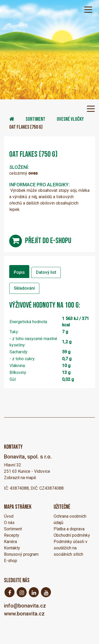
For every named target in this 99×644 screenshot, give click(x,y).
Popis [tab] (19, 272)
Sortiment (36, 119)
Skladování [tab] (24, 288)
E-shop (11, 561)
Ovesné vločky (70, 119)
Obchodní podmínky (72, 535)
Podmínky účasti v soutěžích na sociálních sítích (70, 548)
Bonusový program (21, 554)
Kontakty (12, 548)
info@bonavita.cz (25, 606)
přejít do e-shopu (48, 241)
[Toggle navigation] (88, 9)
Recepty (12, 535)
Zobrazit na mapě (20, 478)
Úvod (9, 516)
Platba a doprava (69, 529)
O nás (9, 523)
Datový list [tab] (46, 272)
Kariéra (10, 542)
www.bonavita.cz (24, 614)
